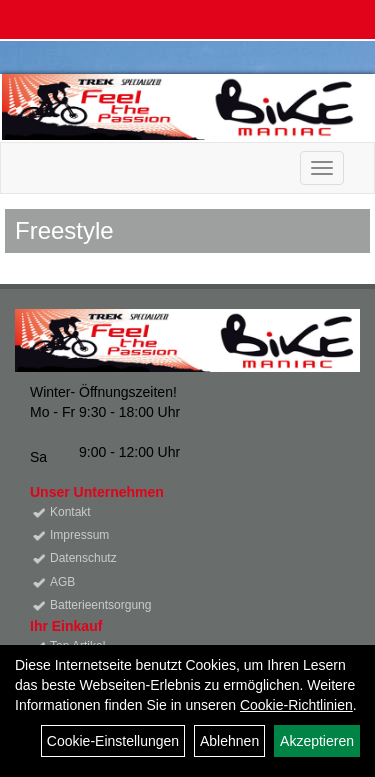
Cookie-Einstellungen (113, 741)
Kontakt (70, 512)
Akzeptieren (317, 741)
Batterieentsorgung (100, 605)
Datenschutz (83, 558)
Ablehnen (229, 741)
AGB (62, 582)
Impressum (79, 535)
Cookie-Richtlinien (296, 705)
